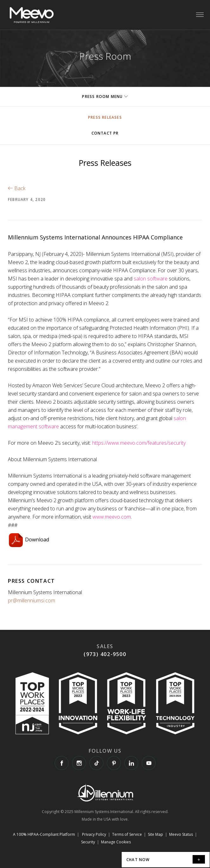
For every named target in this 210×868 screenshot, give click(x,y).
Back (17, 188)
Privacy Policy (94, 834)
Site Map (156, 834)
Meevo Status (181, 834)
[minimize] (199, 859)
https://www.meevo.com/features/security (139, 443)
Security (88, 842)
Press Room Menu (105, 96)
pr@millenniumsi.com (32, 600)
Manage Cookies (116, 842)
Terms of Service (127, 834)
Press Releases (105, 117)
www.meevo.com (112, 517)
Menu (200, 12)
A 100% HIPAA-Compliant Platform (44, 834)
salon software (151, 279)
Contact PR (105, 133)
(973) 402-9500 (105, 654)
